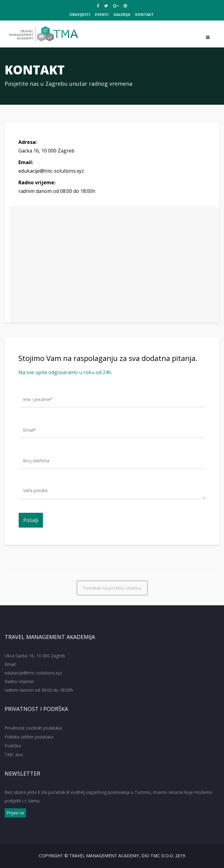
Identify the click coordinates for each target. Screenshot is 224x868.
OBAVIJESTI (80, 15)
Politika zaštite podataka (29, 737)
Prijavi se (15, 813)
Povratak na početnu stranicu (112, 588)
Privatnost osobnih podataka (33, 728)
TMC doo (14, 755)
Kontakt (144, 15)
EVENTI (102, 15)
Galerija (122, 15)
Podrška (13, 746)
